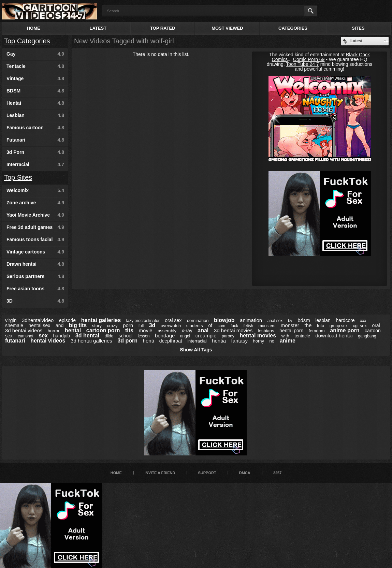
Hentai (35, 103)
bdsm (304, 320)
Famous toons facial (35, 239)
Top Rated (163, 28)
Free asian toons (35, 289)
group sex (339, 326)
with (285, 336)
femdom (317, 331)
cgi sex (360, 326)
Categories (293, 28)
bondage (165, 336)
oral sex (173, 320)
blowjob (224, 320)
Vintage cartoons (35, 252)
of (210, 325)
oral (376, 325)
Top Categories (27, 41)
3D (35, 301)
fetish (248, 326)
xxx (363, 321)
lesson (144, 336)
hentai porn (291, 331)
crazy (112, 326)
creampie (206, 336)
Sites (358, 28)
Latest (98, 28)
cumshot (25, 336)
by (290, 321)
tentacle (302, 336)
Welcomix (35, 190)
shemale (14, 325)
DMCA (245, 473)
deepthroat (171, 341)
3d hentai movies (233, 330)
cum (222, 326)
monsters (267, 326)
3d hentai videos (24, 330)
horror (54, 331)
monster (290, 325)
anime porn (345, 330)
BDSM (35, 91)
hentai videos (48, 341)
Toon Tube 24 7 (302, 64)
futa (321, 326)
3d (152, 325)
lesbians (266, 331)
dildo (109, 336)
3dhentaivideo (38, 320)
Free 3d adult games (35, 227)
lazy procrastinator (143, 321)
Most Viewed (227, 28)
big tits (78, 325)
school (126, 336)
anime (288, 341)
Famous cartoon (35, 128)
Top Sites (18, 177)
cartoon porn (103, 330)
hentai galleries (101, 320)
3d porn (127, 341)
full (141, 326)
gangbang (367, 336)
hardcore (345, 320)
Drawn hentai (35, 264)
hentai (73, 330)
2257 (277, 473)
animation (251, 320)
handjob (62, 336)
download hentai (334, 336)
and (60, 325)
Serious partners (35, 276)
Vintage (35, 78)
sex (43, 336)
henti (149, 341)
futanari (15, 341)
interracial (197, 341)
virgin (11, 320)
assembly (167, 331)
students (195, 326)
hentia (219, 341)
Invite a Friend (160, 473)
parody (228, 336)
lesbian (323, 320)
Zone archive (35, 203)
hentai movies (258, 336)
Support (207, 473)
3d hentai (87, 336)
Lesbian (35, 115)
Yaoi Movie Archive (35, 215)
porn (128, 325)
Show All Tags (196, 350)
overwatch (171, 326)
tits (129, 330)
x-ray (187, 331)
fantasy (239, 341)
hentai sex (39, 325)
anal (203, 330)
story (97, 326)
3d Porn (35, 152)
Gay (35, 54)
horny (259, 341)
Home (34, 28)
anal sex (275, 321)
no (272, 341)
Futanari (35, 140)
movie (146, 330)
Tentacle (35, 66)
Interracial (35, 164)
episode (67, 320)
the (308, 325)
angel (185, 336)
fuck (234, 326)
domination (198, 321)
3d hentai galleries (91, 341)
